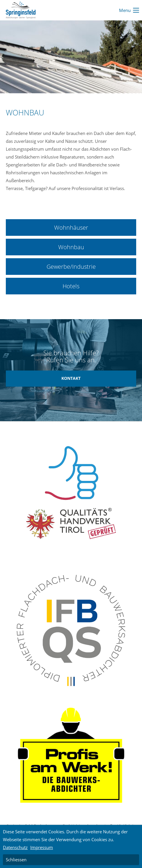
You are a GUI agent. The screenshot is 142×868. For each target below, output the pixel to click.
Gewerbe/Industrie (71, 267)
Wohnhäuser (71, 227)
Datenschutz (15, 847)
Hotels (71, 286)
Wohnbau (71, 247)
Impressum (42, 847)
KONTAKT (71, 378)
